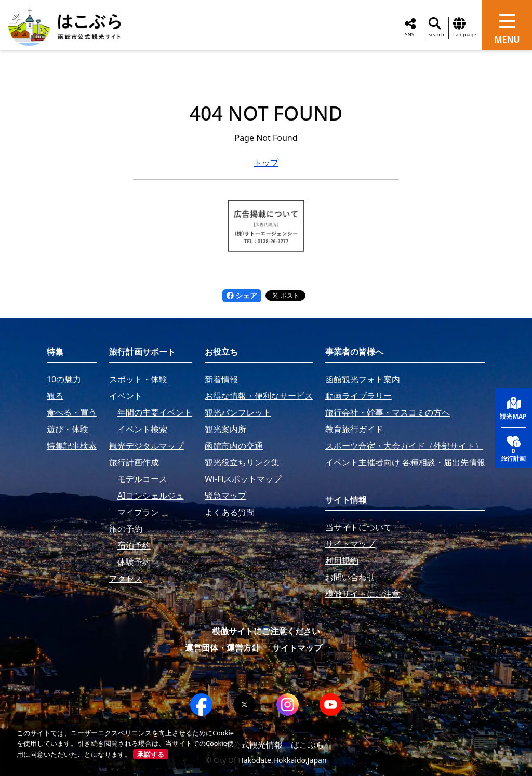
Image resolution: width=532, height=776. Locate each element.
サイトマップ (297, 648)
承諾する (151, 754)
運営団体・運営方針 (222, 648)
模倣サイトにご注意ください (266, 631)
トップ (266, 163)
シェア (242, 295)
